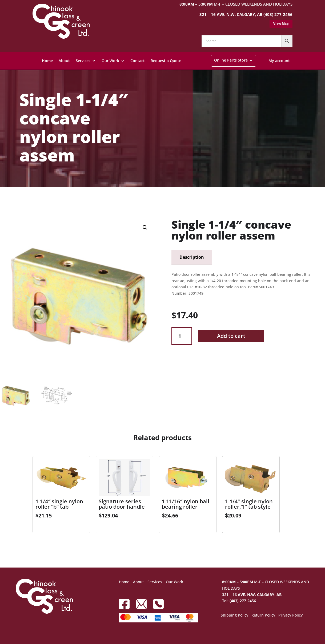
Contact (138, 61)
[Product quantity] (182, 336)
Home (47, 61)
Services (83, 61)
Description (192, 257)
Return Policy (263, 615)
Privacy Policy (290, 615)
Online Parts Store (231, 60)
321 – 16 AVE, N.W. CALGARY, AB (252, 595)
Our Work (110, 61)
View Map (281, 24)
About (64, 61)
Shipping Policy (234, 615)
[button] (145, 228)
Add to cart (231, 336)
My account (279, 61)
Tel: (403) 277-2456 (239, 601)
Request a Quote (166, 61)
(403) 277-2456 (278, 14)
